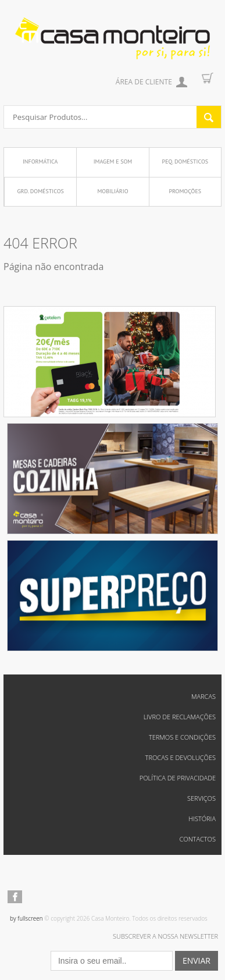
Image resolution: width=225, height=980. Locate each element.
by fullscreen (26, 918)
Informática (40, 161)
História (202, 819)
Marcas (203, 696)
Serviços (201, 798)
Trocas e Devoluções (181, 757)
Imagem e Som (113, 161)
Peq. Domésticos (185, 161)
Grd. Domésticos (40, 191)
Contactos (197, 839)
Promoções (185, 191)
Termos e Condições (182, 737)
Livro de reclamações (180, 717)
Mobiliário (112, 191)
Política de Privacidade (178, 778)
